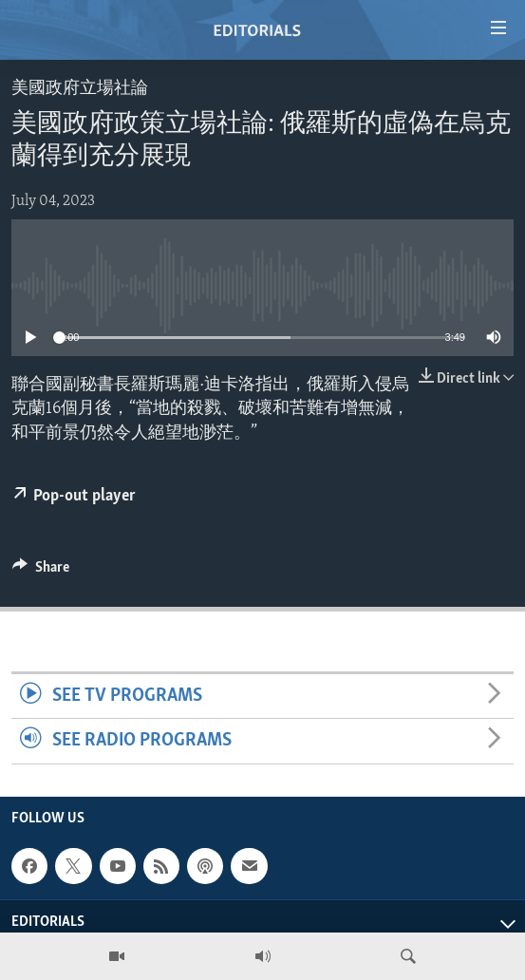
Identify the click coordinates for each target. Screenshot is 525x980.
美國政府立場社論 (80, 89)
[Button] (41, 572)
